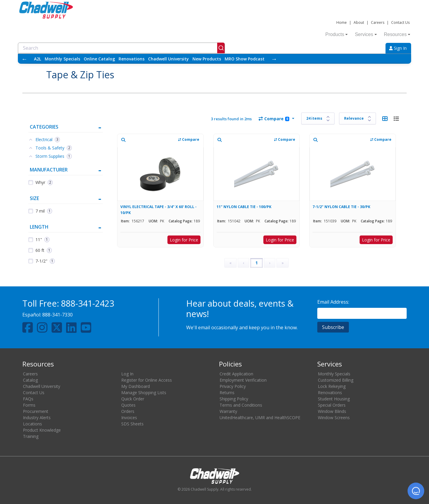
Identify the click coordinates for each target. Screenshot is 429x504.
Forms (29, 405)
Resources (397, 34)
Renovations (132, 59)
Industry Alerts (37, 418)
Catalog (30, 380)
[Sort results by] (357, 118)
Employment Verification (243, 380)
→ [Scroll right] (274, 59)
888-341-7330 (57, 315)
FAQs (28, 399)
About (359, 22)
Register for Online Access (147, 380)
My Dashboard (136, 386)
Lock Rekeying (332, 386)
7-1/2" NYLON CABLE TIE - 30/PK (341, 207)
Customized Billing (336, 380)
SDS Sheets (132, 424)
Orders (128, 411)
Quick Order (133, 399)
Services (366, 34)
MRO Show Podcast (245, 59)
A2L (38, 59)
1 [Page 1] (257, 263)
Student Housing (334, 399)
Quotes (128, 405)
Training (31, 436)
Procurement (36, 411)
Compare (274, 119)
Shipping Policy (234, 399)
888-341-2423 (88, 303)
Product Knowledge (42, 430)
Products (336, 34)
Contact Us (400, 22)
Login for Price (184, 240)
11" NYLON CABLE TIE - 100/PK (244, 207)
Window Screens (334, 418)
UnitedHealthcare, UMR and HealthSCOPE (260, 418)
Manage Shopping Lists (144, 393)
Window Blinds (332, 411)
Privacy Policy (233, 386)
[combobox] (121, 48)
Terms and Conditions (241, 405)
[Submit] (221, 48)
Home (342, 22)
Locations (32, 424)
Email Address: (333, 302)
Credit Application (236, 374)
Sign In (398, 48)
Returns (227, 393)
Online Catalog (99, 59)
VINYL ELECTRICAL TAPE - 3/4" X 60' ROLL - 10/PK (158, 210)
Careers (378, 22)
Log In (127, 374)
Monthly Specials (62, 59)
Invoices (129, 418)
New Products (207, 59)
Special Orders (332, 405)
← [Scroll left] (24, 59)
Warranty (228, 411)
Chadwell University (168, 59)
